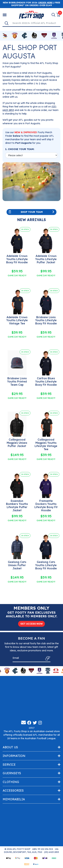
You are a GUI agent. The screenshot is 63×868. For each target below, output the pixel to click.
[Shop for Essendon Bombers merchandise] (44, 36)
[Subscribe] (47, 659)
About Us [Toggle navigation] (10, 748)
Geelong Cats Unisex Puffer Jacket (17, 565)
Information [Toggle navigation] (14, 756)
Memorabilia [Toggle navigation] (14, 800)
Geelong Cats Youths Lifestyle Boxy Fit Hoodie (46, 565)
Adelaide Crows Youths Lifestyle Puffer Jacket (46, 259)
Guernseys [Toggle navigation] (12, 774)
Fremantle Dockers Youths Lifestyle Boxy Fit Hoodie (46, 506)
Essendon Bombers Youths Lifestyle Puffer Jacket (17, 506)
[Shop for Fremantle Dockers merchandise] (54, 36)
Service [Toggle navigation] (9, 765)
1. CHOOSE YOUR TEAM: (20, 149)
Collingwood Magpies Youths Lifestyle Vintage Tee (46, 444)
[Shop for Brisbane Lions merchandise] (15, 36)
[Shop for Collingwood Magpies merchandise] (34, 36)
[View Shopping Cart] (58, 15)
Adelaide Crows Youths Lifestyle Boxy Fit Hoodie (17, 259)
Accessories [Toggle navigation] (13, 791)
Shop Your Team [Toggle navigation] (32, 212)
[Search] (7, 23)
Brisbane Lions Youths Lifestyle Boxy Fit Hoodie (46, 320)
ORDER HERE (45, 3)
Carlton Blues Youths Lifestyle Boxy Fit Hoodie (46, 381)
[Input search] (35, 23)
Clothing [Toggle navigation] (11, 782)
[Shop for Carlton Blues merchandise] (25, 36)
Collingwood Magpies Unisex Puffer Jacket (17, 443)
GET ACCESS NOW (32, 624)
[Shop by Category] (5, 15)
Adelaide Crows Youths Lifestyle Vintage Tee (17, 320)
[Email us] (24, 723)
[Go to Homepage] (31, 14)
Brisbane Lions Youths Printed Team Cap (17, 381)
